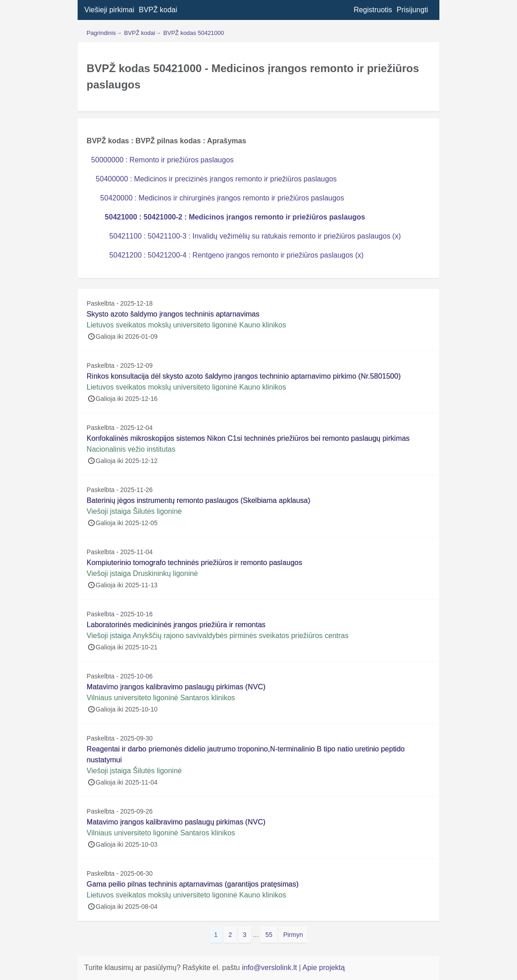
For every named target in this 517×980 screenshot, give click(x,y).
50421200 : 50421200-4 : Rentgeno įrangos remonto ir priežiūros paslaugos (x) (236, 255)
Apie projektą (323, 968)
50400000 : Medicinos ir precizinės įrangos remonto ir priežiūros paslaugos (216, 179)
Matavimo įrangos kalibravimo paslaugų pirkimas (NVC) (176, 687)
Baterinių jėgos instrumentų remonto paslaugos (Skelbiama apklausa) (199, 500)
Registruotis (373, 10)
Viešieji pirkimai (109, 10)
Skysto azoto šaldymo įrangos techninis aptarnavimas (173, 314)
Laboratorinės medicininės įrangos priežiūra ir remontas (176, 625)
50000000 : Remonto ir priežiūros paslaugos (162, 160)
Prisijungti (412, 10)
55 (271, 934)
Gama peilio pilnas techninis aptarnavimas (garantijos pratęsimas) (193, 884)
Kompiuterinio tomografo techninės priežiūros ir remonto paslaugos (194, 563)
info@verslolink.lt (271, 968)
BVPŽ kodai (158, 10)
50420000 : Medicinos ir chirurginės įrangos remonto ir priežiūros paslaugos (222, 198)
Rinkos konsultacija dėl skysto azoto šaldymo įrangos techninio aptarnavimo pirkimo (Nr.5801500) (244, 376)
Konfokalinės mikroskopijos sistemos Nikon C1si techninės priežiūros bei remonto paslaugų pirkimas (248, 438)
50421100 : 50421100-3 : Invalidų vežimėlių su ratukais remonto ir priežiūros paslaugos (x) (255, 236)
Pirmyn (293, 935)
